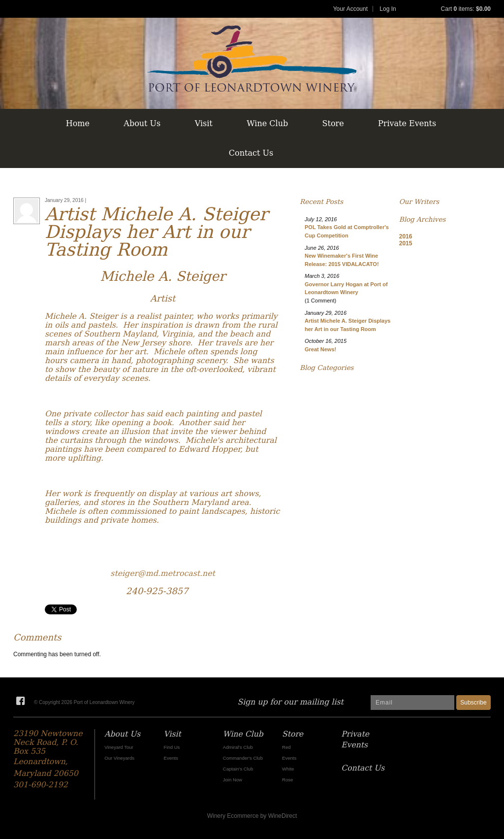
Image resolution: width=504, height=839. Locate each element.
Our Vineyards (119, 758)
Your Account (350, 9)
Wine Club (267, 123)
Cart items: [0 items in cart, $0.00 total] (466, 9)
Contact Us (251, 153)
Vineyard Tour (119, 747)
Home (78, 123)
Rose (287, 780)
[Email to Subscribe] (412, 703)
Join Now (233, 780)
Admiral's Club (238, 747)
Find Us (172, 747)
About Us (142, 123)
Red (286, 747)
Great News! (320, 349)
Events (171, 758)
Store (333, 123)
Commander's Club (243, 758)
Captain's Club (238, 769)
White (288, 769)
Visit (204, 123)
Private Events (407, 123)
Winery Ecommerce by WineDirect (252, 816)
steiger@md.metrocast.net (163, 573)
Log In (388, 9)
